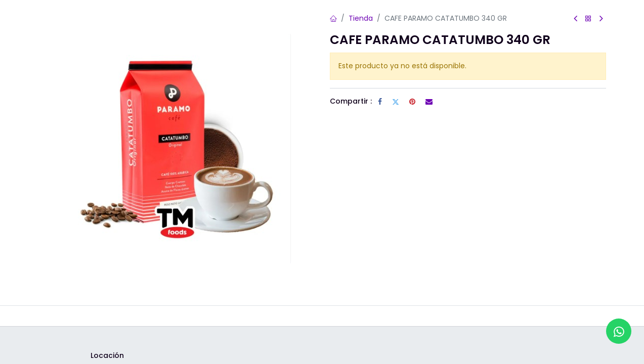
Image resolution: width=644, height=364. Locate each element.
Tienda (361, 18)
